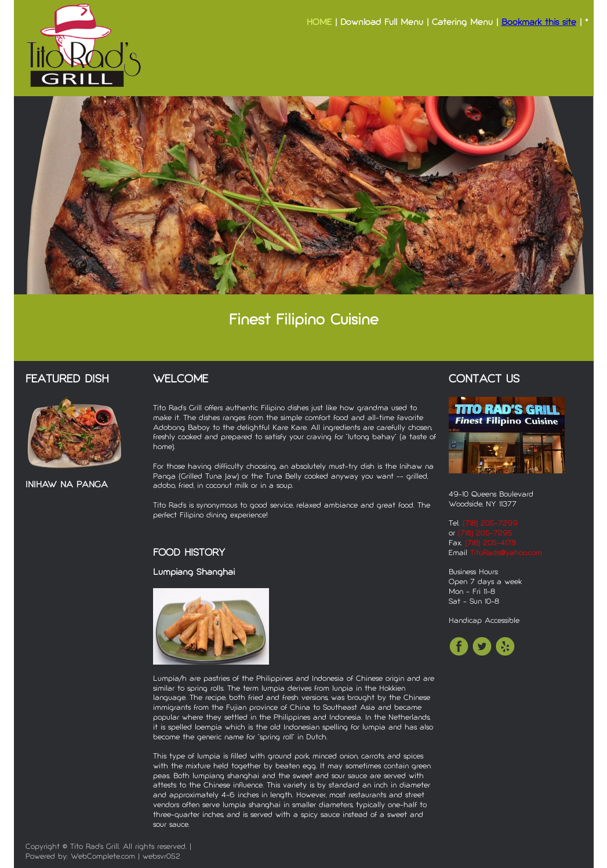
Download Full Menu (382, 23)
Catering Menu (462, 23)
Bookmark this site (539, 23)
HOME (319, 23)
